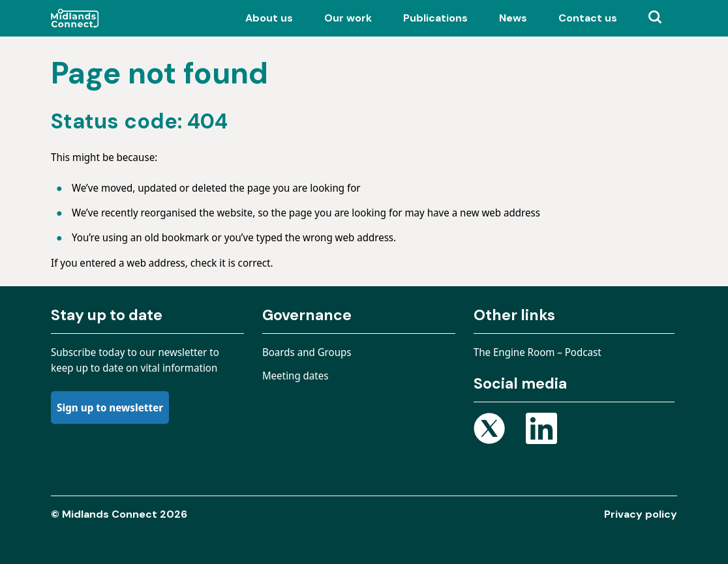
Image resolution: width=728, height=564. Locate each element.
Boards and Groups (307, 352)
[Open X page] (489, 431)
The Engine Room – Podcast (538, 352)
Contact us (588, 18)
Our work (348, 18)
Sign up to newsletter (110, 408)
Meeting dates (296, 376)
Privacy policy (641, 514)
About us (269, 18)
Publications (435, 18)
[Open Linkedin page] (541, 431)
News (513, 18)
